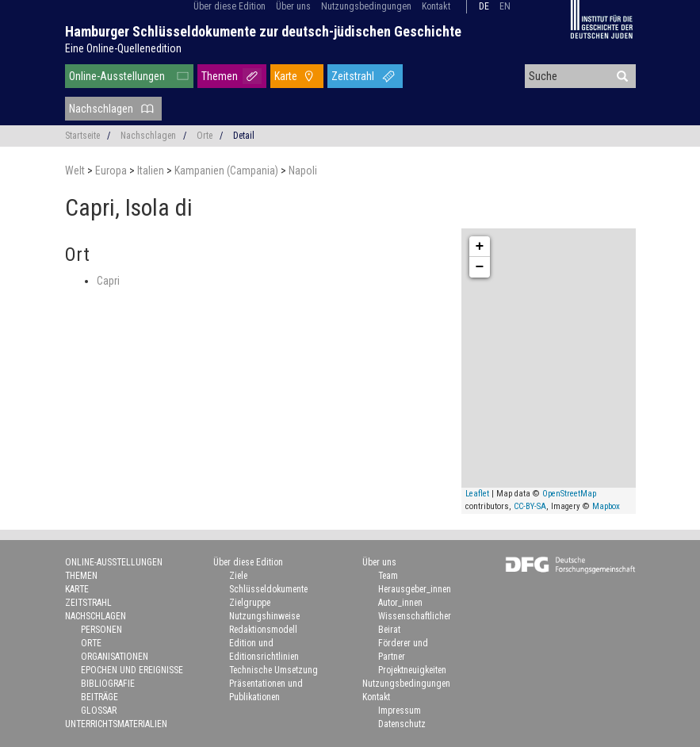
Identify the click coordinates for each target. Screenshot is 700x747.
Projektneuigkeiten (412, 670)
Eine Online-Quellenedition (123, 48)
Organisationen (115, 657)
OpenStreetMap (569, 494)
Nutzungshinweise (264, 616)
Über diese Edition (230, 6)
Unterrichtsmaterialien (116, 724)
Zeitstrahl (353, 76)
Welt (76, 170)
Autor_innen (400, 603)
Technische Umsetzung (273, 670)
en (505, 6)
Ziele (238, 576)
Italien (152, 170)
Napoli (303, 170)
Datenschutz (402, 724)
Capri (108, 281)
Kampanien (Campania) (228, 170)
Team (388, 576)
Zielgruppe (250, 603)
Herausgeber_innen (415, 589)
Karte (286, 76)
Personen (101, 630)
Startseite (82, 136)
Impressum (400, 711)
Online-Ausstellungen (117, 76)
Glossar (99, 711)
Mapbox (606, 506)
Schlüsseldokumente (268, 589)
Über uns (293, 6)
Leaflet (477, 494)
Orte (205, 136)
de (484, 6)
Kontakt (436, 6)
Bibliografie (108, 684)
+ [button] (480, 247)
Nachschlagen (101, 109)
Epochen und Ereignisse (132, 670)
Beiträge (99, 697)
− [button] (480, 267)
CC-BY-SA (530, 506)
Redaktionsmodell (263, 630)
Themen (220, 76)
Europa (112, 170)
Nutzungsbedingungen (366, 6)
